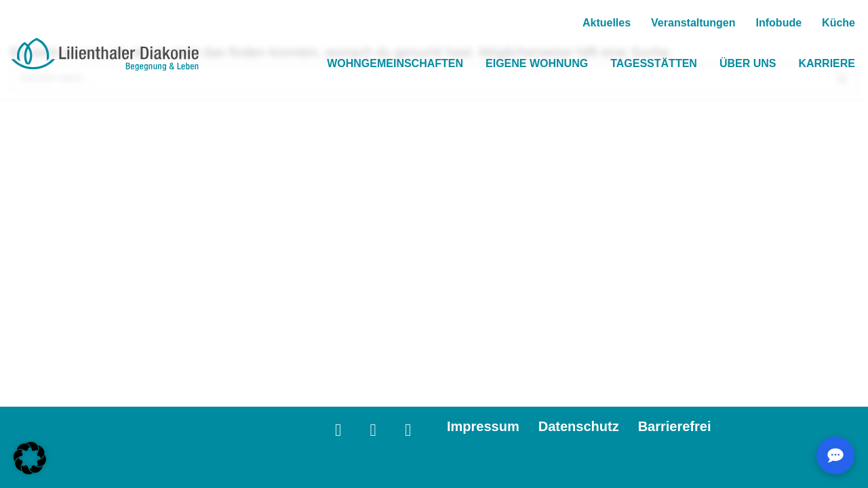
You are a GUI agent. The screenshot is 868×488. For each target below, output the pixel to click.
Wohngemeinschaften (395, 63)
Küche (839, 23)
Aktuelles (607, 23)
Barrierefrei (675, 426)
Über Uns (748, 63)
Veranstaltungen (693, 23)
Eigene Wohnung (537, 63)
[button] (30, 458)
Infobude (779, 23)
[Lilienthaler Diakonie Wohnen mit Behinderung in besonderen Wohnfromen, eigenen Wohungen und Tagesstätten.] (105, 55)
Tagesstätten (654, 63)
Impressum (483, 426)
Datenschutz (579, 426)
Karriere (827, 63)
